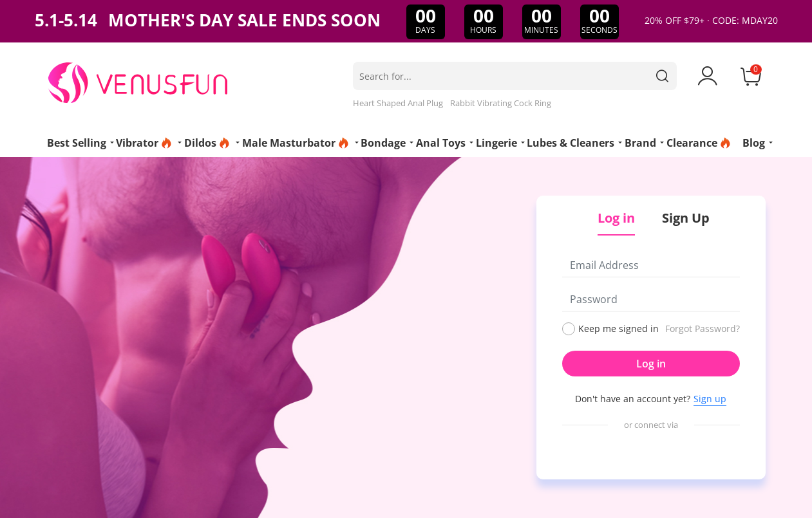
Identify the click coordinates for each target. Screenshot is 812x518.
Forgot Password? (703, 328)
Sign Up (686, 218)
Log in (651, 364)
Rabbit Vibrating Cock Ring (501, 103)
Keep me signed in (618, 328)
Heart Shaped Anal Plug (398, 103)
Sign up (710, 399)
